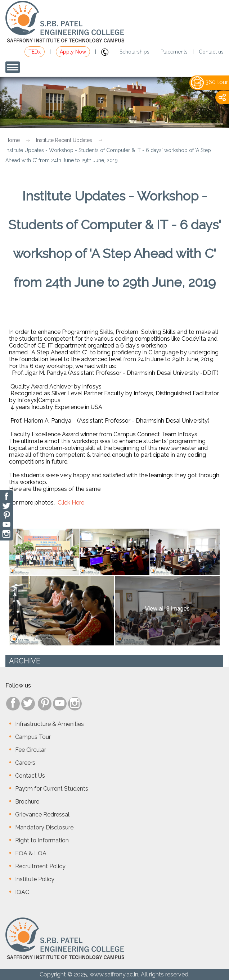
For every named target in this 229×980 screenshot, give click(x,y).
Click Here (71, 503)
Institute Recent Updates (64, 140)
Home (13, 140)
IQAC (22, 892)
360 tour (209, 82)
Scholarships (134, 52)
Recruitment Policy (40, 866)
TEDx (35, 52)
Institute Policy (35, 879)
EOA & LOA (31, 853)
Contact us (211, 52)
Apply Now (73, 52)
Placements (174, 52)
